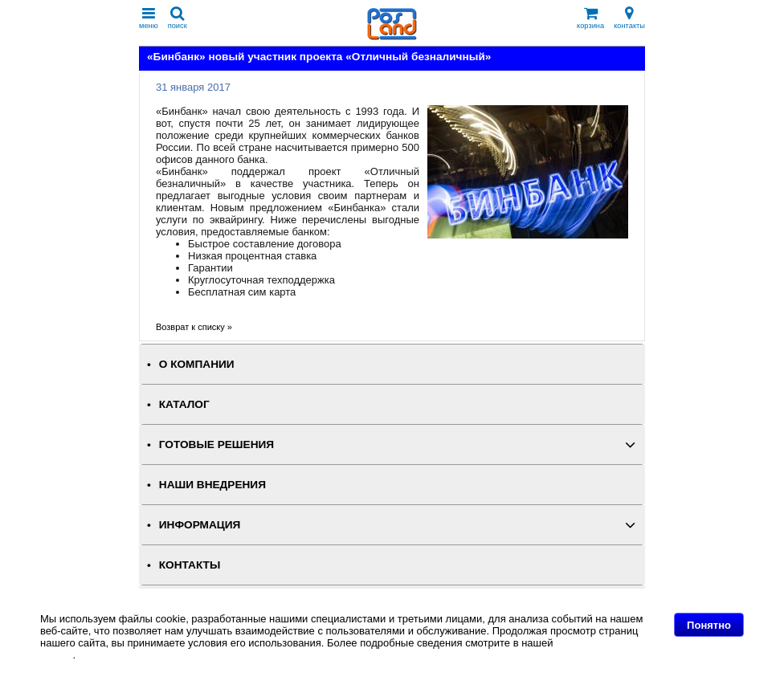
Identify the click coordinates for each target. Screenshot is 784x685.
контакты (629, 18)
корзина (590, 18)
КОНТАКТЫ (190, 565)
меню (149, 18)
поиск (178, 18)
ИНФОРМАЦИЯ (200, 525)
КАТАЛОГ (184, 404)
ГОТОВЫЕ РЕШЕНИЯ (216, 444)
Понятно (709, 625)
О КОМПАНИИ (197, 364)
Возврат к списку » (194, 327)
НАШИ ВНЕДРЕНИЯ (212, 485)
